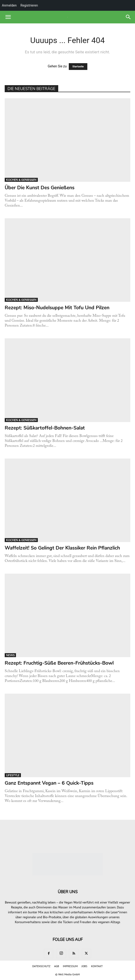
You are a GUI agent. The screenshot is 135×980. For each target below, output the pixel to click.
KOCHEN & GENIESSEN (21, 180)
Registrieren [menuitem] (29, 5)
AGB (56, 966)
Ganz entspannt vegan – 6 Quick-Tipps (49, 783)
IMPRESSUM (70, 966)
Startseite (78, 67)
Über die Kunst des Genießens (40, 188)
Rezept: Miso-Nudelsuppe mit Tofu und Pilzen (57, 308)
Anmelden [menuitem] (9, 5)
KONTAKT (97, 966)
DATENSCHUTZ (41, 966)
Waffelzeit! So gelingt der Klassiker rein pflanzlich (62, 548)
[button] (8, 17)
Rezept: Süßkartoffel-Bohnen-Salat (45, 428)
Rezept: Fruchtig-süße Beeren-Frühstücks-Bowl (59, 663)
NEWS (10, 655)
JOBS (84, 966)
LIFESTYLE (13, 775)
